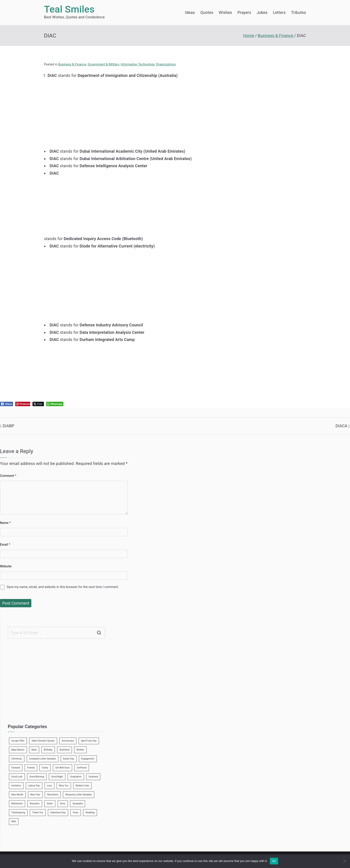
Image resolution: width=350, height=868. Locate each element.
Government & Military (103, 64)
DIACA (341, 426)
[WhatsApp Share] (55, 404)
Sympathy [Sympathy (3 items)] (78, 804)
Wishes (225, 12)
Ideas (190, 12)
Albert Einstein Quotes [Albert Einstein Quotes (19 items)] (43, 741)
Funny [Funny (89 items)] (45, 768)
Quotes (207, 12)
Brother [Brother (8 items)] (80, 750)
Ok (274, 861)
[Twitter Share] (38, 404)
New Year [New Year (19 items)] (35, 795)
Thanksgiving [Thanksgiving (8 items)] (18, 813)
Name (5, 523)
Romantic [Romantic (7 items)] (35, 804)
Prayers (244, 12)
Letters (279, 12)
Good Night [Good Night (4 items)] (57, 777)
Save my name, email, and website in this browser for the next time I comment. (63, 587)
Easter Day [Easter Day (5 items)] (69, 759)
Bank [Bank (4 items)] (34, 750)
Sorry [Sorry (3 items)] (63, 804)
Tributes (299, 12)
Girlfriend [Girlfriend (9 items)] (82, 768)
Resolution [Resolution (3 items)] (53, 795)
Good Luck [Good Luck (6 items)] (17, 777)
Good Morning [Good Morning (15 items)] (37, 777)
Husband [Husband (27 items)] (93, 777)
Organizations (166, 64)
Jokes (262, 12)
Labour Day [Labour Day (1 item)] (34, 786)
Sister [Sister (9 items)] (50, 804)
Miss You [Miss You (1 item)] (64, 786)
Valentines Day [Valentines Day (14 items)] (58, 813)
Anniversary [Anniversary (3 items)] (68, 741)
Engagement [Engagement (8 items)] (88, 759)
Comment (8, 476)
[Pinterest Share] (23, 404)
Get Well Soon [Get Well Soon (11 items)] (62, 768)
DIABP (9, 426)
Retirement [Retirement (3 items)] (17, 804)
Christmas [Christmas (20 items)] (17, 759)
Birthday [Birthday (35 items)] (48, 750)
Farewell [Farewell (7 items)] (16, 768)
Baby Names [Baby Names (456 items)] (18, 750)
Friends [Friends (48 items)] (31, 768)
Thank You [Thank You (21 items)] (38, 813)
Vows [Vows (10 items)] (76, 813)
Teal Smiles (69, 9)
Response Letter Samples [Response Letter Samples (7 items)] (79, 795)
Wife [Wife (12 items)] (14, 821)
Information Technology (138, 64)
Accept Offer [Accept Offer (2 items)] (18, 741)
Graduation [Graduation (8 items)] (76, 777)
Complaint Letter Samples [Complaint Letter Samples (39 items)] (43, 759)
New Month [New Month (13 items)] (17, 795)
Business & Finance (72, 64)
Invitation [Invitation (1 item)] (16, 786)
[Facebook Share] (6, 404)
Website (6, 566)
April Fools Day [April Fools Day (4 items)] (89, 741)
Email (5, 545)
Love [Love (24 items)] (49, 786)
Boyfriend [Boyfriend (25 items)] (64, 750)
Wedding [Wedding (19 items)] (90, 813)
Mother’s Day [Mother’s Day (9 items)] (82, 786)
